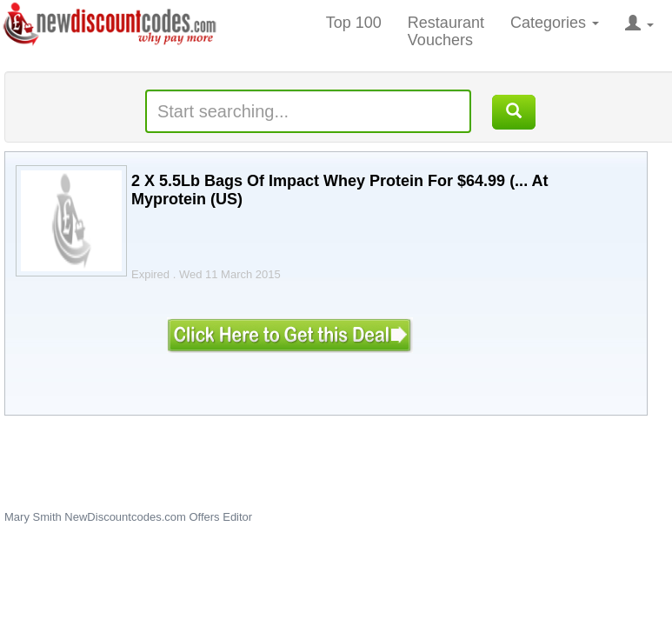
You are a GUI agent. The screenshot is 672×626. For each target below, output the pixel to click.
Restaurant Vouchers (446, 31)
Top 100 (354, 23)
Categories (555, 23)
